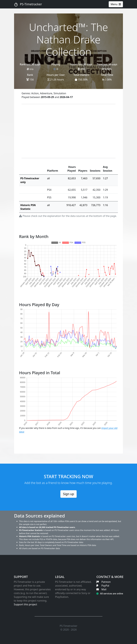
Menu (116, 4)
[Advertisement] (68, 131)
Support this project (25, 604)
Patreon (103, 582)
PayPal (103, 586)
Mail (101, 589)
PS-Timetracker (28, 4)
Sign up (69, 494)
